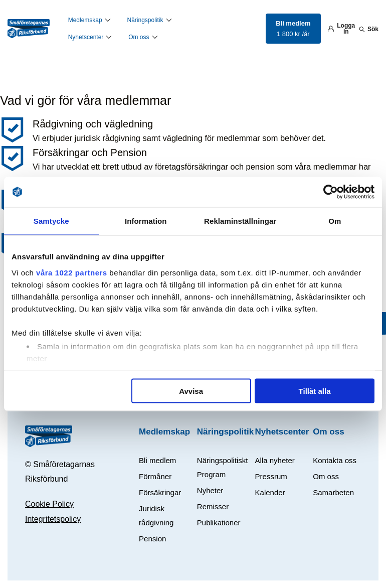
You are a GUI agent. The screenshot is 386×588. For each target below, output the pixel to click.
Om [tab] (335, 221)
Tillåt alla (315, 391)
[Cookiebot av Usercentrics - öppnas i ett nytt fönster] (331, 192)
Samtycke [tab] (51, 221)
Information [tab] (146, 221)
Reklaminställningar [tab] (240, 221)
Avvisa (191, 391)
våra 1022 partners (72, 272)
